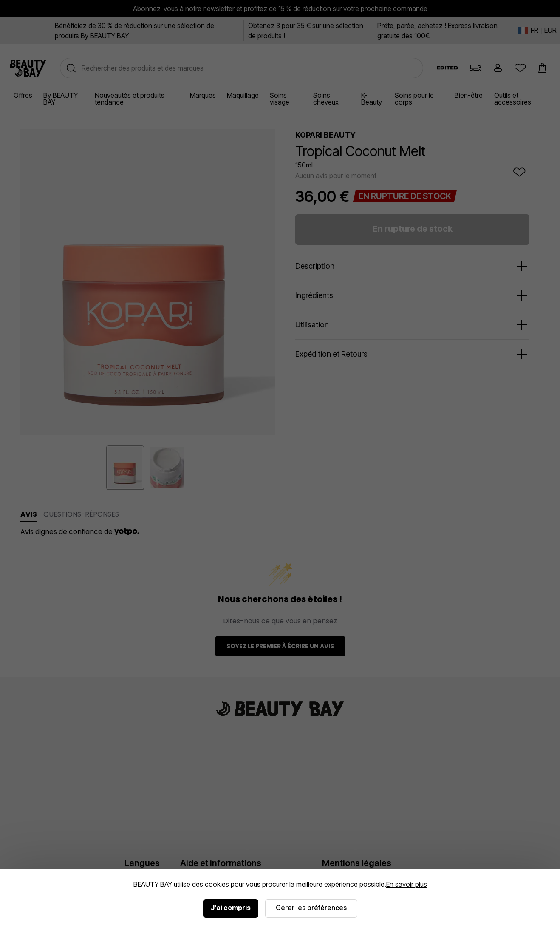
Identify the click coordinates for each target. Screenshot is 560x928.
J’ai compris (231, 908)
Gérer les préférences (311, 908)
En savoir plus (407, 884)
